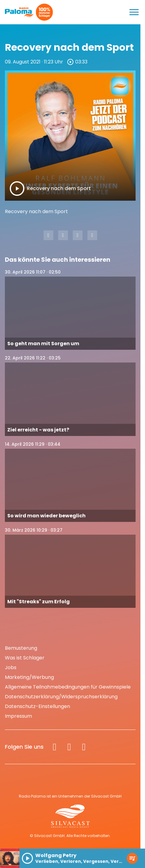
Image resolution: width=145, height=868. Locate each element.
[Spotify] (84, 747)
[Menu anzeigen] (134, 12)
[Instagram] (69, 747)
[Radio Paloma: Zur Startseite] (19, 12)
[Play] (17, 189)
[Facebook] (55, 747)
